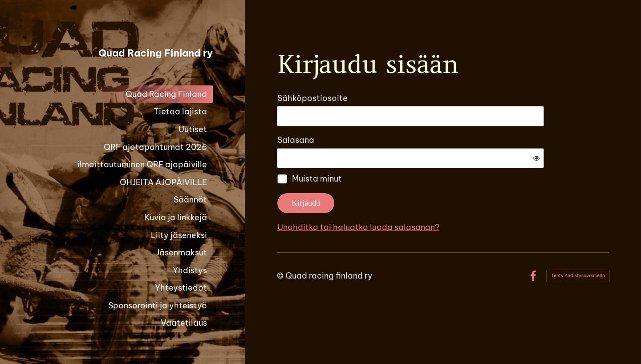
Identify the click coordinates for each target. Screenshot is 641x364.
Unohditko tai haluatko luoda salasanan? (454, 198)
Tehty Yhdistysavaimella (578, 247)
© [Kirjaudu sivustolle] (281, 247)
